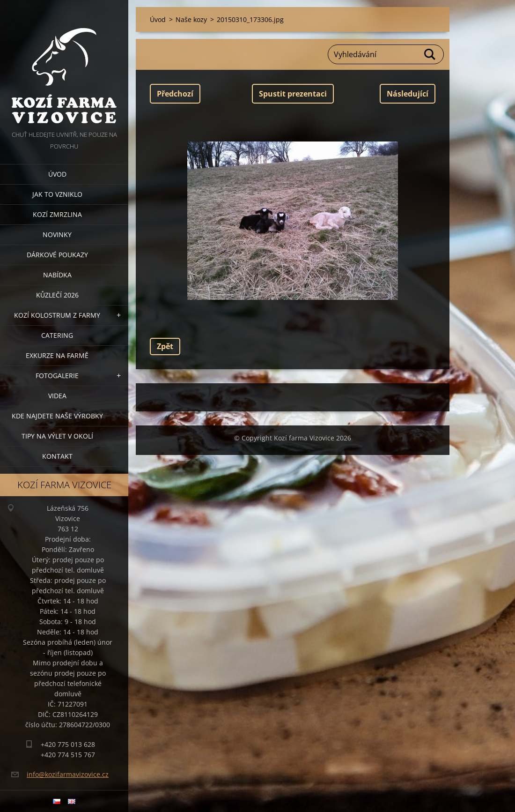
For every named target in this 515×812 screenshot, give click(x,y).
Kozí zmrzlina (57, 214)
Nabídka (57, 275)
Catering (57, 335)
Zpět (165, 346)
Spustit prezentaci (293, 94)
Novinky (57, 235)
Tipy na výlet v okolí (57, 436)
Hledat (430, 54)
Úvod (57, 174)
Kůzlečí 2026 (57, 295)
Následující (408, 94)
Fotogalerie (57, 376)
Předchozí (175, 94)
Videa (57, 396)
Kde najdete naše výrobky (57, 416)
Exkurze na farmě (57, 355)
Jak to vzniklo (57, 194)
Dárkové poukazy (57, 255)
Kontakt (57, 456)
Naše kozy (191, 19)
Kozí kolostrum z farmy (57, 315)
